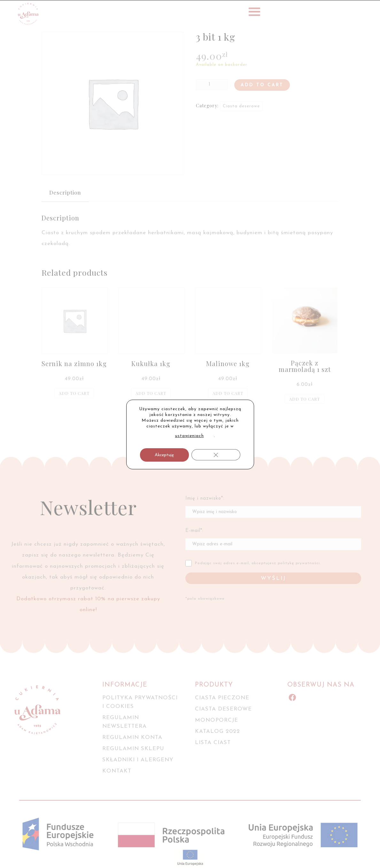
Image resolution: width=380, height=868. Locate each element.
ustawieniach (190, 436)
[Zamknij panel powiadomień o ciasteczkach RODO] (216, 455)
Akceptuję (164, 455)
